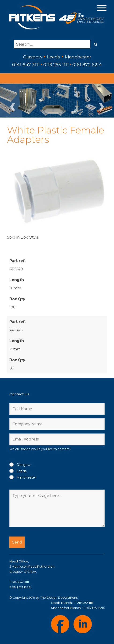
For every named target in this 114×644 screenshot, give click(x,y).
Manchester (26, 477)
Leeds (21, 471)
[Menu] (102, 8)
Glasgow (23, 465)
